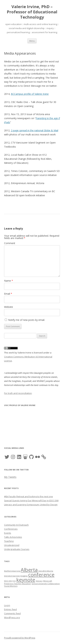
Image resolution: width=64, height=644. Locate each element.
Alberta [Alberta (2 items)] (29, 570)
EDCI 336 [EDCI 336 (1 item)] (8, 581)
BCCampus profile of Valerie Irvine (30, 94)
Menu (32, 41)
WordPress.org (12, 617)
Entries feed (10, 609)
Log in (7, 605)
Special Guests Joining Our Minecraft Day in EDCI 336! (31, 500)
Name (9, 281)
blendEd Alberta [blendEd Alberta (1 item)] (46, 571)
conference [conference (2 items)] (41, 575)
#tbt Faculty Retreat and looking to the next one (29, 496)
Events (8, 533)
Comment (10, 243)
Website (9, 307)
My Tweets (10, 477)
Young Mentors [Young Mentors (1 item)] (11, 586)
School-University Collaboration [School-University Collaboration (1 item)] (46, 584)
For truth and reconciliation (18, 393)
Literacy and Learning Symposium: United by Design (31, 505)
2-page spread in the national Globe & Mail (35, 130)
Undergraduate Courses (17, 549)
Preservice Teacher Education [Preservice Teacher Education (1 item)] (17, 584)
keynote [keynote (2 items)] (26, 580)
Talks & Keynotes (13, 537)
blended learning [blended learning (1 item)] (12, 576)
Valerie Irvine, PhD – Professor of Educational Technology (32, 12)
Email (8, 294)
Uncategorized (12, 545)
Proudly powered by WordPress (20, 638)
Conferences (11, 529)
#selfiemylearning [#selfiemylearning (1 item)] (12, 571)
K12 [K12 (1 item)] (14, 581)
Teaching (9, 541)
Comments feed (12, 613)
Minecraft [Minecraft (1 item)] (48, 581)
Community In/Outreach (16, 525)
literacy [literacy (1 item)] (39, 581)
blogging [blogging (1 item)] (24, 576)
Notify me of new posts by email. (27, 320)
